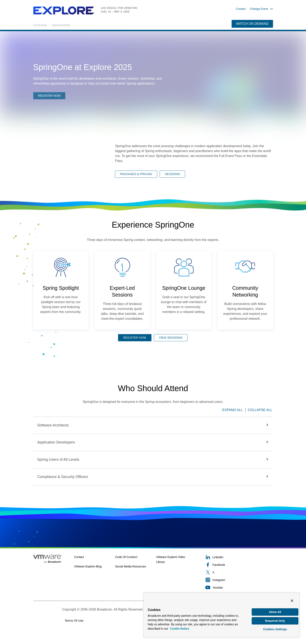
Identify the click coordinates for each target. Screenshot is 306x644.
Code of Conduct (126, 557)
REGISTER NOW (49, 96)
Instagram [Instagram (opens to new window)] (215, 580)
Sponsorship (61, 25)
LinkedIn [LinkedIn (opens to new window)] (214, 557)
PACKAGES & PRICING (136, 174)
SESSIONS (172, 174)
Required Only (275, 619)
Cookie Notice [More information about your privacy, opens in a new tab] (180, 626)
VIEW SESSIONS (171, 338)
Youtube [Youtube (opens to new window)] (214, 587)
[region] (222, 614)
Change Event (261, 9)
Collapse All (260, 410)
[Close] (292, 598)
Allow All (275, 610)
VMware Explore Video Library (171, 559)
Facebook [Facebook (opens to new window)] (215, 565)
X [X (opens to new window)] (210, 572)
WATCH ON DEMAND (252, 24)
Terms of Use (74, 621)
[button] (153, 425)
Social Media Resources (130, 566)
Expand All (233, 410)
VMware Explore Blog (88, 566)
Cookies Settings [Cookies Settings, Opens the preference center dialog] (275, 628)
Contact (241, 9)
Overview (40, 25)
